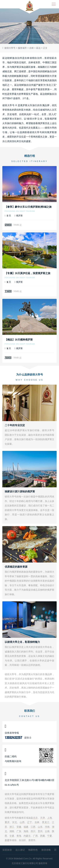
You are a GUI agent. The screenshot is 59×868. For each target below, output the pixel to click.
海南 (26, 831)
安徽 (19, 827)
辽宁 (30, 822)
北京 (35, 818)
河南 (47, 827)
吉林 (31, 48)
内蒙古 (27, 836)
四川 (33, 831)
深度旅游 (7, 850)
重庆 (7, 822)
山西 (22, 822)
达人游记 (20, 850)
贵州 (40, 831)
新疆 (7, 840)
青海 (19, 836)
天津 (42, 818)
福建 (26, 827)
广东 (19, 831)
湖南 (12, 831)
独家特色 (33, 850)
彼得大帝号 (10, 48)
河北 (15, 822)
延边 (38, 48)
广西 (35, 836)
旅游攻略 (46, 850)
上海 (50, 818)
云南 (47, 831)
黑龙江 (46, 822)
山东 (40, 827)
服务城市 (22, 48)
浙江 (12, 827)
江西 (33, 827)
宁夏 (50, 836)
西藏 (42, 836)
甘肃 (12, 836)
